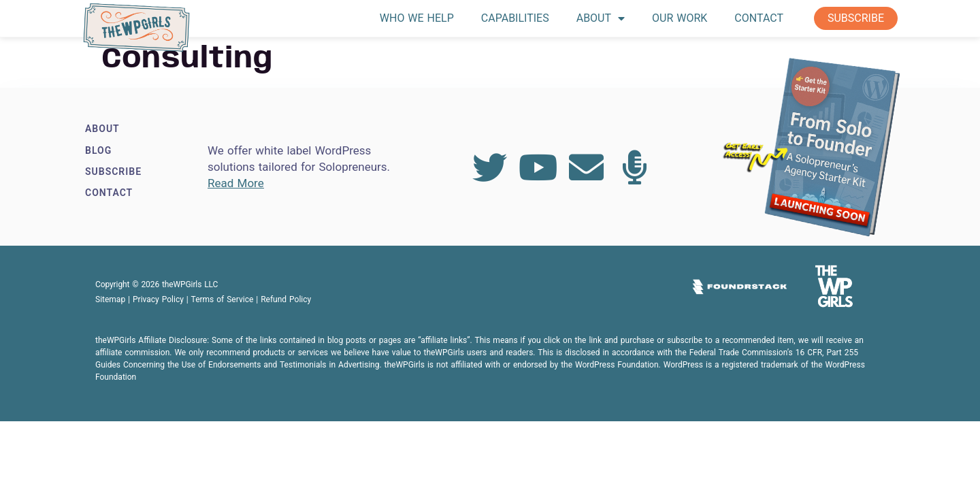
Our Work (680, 18)
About (601, 18)
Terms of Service (223, 299)
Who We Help (417, 18)
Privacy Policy (158, 299)
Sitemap (110, 299)
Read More (236, 183)
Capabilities (515, 18)
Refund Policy (286, 299)
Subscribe (856, 18)
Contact (759, 18)
